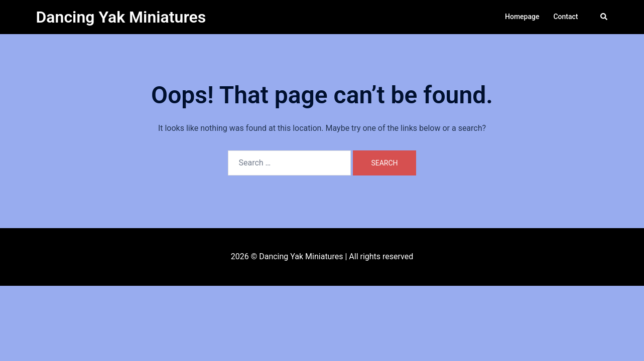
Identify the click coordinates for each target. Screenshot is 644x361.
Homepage (522, 17)
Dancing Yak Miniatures (121, 17)
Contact (565, 17)
